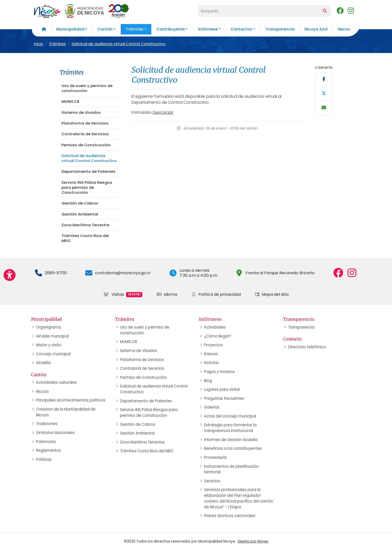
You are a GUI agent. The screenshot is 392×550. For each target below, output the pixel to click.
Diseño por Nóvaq (253, 541)
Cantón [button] (105, 29)
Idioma (167, 294)
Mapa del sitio (272, 294)
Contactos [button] (241, 29)
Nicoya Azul (316, 29)
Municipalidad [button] (70, 29)
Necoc (344, 29)
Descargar (163, 112)
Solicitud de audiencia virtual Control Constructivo (118, 44)
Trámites (57, 44)
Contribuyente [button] (171, 29)
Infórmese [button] (208, 29)
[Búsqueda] (258, 11)
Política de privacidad (216, 294)
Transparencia (280, 29)
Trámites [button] (135, 29)
